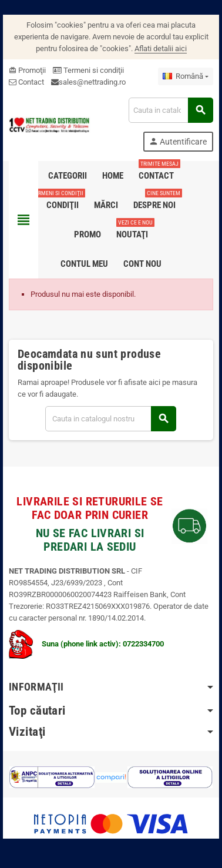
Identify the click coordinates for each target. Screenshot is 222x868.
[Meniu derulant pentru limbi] (186, 76)
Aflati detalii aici (161, 48)
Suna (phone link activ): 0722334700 (86, 644)
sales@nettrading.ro (92, 82)
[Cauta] (171, 110)
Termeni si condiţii (88, 70)
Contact (26, 82)
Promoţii (27, 70)
